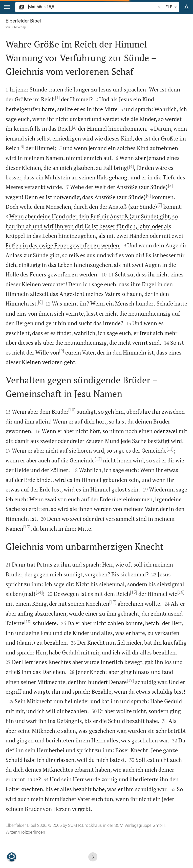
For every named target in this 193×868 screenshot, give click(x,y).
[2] (74, 127)
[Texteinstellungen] (186, 7)
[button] (7, 7)
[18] (28, 622)
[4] (131, 166)
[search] (92, 7)
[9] (62, 351)
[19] (130, 680)
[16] (181, 592)
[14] (39, 592)
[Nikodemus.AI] (12, 857)
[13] (27, 527)
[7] (160, 205)
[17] (113, 602)
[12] (98, 459)
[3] (22, 147)
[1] (57, 98)
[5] (170, 185)
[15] (134, 592)
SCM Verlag (18, 27)
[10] (72, 410)
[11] (170, 449)
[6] (148, 195)
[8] (40, 302)
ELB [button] (172, 7)
